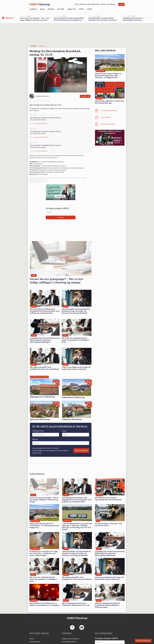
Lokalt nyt (72, 9)
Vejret (90, 9)
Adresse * (36, 439)
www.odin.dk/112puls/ (41, 123)
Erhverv (51, 9)
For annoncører (35, 642)
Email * (65, 431)
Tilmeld (121, 4)
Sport (81, 9)
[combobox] (33, 443)
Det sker (61, 9)
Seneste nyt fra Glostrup (71, 639)
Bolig (42, 9)
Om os (32, 639)
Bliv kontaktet (81, 450)
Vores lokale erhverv (69, 642)
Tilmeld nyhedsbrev (143, 641)
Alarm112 (33, 9)
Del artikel (85, 96)
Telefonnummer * (38, 431)
